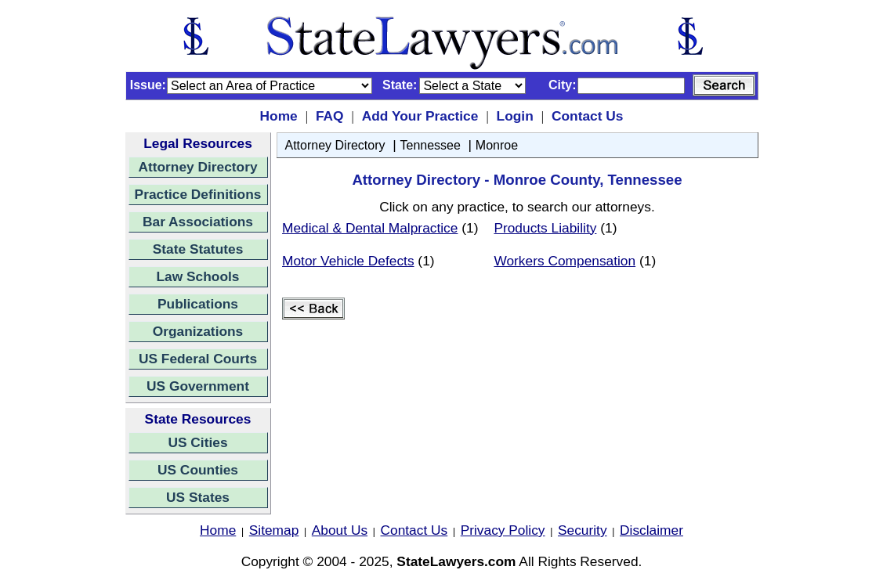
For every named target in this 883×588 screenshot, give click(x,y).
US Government (198, 386)
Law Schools (198, 276)
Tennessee (431, 145)
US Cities (197, 442)
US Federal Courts (198, 359)
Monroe (497, 145)
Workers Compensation (565, 261)
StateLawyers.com (456, 561)
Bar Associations (198, 222)
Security (583, 530)
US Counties (198, 470)
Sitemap (274, 530)
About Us (340, 530)
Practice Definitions (198, 194)
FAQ (330, 116)
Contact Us (587, 116)
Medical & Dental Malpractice (370, 228)
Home (279, 116)
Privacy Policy (503, 530)
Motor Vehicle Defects (348, 261)
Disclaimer (651, 530)
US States (198, 497)
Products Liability (545, 228)
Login (515, 116)
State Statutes (198, 249)
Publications (198, 304)
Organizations (198, 331)
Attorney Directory (197, 167)
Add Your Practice (420, 116)
